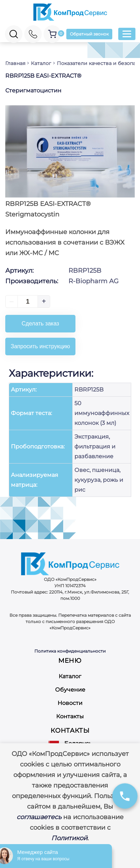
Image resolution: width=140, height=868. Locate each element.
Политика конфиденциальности (70, 651)
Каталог (70, 676)
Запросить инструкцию (41, 346)
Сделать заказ (41, 323)
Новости (70, 703)
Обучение (70, 690)
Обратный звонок (89, 34)
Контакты (70, 716)
